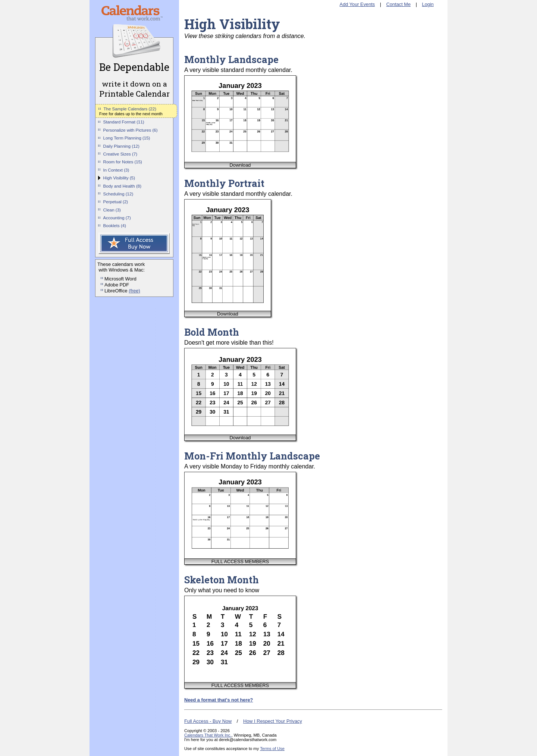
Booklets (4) (115, 226)
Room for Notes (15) (123, 162)
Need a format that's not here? (219, 700)
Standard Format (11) (124, 122)
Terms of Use (272, 749)
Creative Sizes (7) (120, 154)
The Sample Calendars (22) (130, 109)
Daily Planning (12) (121, 146)
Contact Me (398, 4)
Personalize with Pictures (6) (131, 130)
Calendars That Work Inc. (208, 735)
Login (428, 4)
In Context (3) (116, 170)
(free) (134, 291)
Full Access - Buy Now (208, 721)
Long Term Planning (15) (127, 138)
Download (240, 165)
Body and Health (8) (122, 186)
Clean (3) (112, 210)
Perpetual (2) (116, 202)
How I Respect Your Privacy (273, 721)
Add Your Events (357, 4)
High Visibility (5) (119, 178)
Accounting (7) (117, 218)
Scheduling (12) (118, 194)
